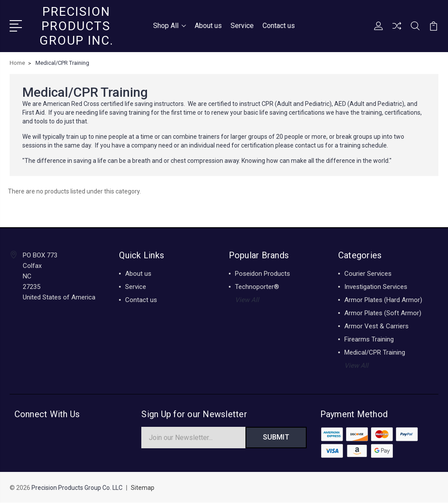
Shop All (170, 26)
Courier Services (368, 274)
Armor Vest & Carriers (376, 326)
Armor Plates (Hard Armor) (383, 300)
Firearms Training (369, 339)
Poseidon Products (262, 274)
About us (208, 26)
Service (242, 26)
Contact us (279, 26)
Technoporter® (257, 287)
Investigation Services (376, 287)
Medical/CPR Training (375, 352)
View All (247, 300)
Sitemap (143, 488)
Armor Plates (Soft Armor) (383, 313)
